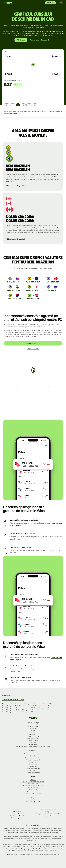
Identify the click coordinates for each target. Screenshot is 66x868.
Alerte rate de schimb (33, 792)
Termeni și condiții (33, 348)
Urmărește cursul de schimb (39, 40)
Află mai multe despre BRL (16, 186)
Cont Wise (33, 756)
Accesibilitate (33, 744)
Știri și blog (33, 780)
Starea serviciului (33, 734)
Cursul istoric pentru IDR (26, 712)
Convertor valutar (33, 784)
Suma (5, 51)
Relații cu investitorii (33, 736)
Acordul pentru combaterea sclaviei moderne (48, 814)
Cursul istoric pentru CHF (10, 712)
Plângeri (48, 812)
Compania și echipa (33, 726)
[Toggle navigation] (61, 3)
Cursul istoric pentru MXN (10, 706)
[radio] (7, 105)
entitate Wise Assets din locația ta (49, 854)
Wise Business (33, 766)
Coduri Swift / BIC (33, 788)
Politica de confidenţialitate (48, 810)
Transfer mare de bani (33, 760)
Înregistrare (51, 3)
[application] (18, 94)
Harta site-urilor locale (17, 814)
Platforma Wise (33, 764)
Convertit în (7, 69)
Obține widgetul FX (33, 343)
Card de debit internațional (33, 758)
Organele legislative (17, 818)
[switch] (33, 65)
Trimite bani (21, 40)
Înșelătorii (48, 816)
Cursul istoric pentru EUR (26, 706)
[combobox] (56, 56)
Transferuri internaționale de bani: (13, 700)
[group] (33, 101)
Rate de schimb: (7, 695)
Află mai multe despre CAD (16, 239)
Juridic (17, 810)
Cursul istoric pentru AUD (28, 704)
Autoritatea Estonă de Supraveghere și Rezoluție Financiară (27, 849)
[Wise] (8, 3)
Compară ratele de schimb (33, 794)
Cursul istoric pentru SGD (26, 710)
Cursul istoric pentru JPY (42, 706)
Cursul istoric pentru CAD (10, 708)
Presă (33, 730)
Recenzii (33, 742)
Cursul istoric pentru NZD (42, 708)
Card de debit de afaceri (33, 768)
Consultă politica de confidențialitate (33, 782)
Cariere (33, 732)
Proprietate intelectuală (17, 816)
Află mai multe (13, 113)
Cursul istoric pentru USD (42, 710)
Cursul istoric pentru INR (26, 708)
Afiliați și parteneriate (33, 738)
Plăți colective (33, 770)
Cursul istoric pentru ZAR (10, 710)
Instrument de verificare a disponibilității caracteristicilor (33, 746)
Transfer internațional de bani (33, 754)
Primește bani (33, 762)
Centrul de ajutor (33, 740)
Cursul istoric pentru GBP (44, 704)
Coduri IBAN (33, 790)
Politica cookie (17, 812)
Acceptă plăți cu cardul (33, 772)
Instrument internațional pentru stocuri (33, 786)
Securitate (33, 728)
